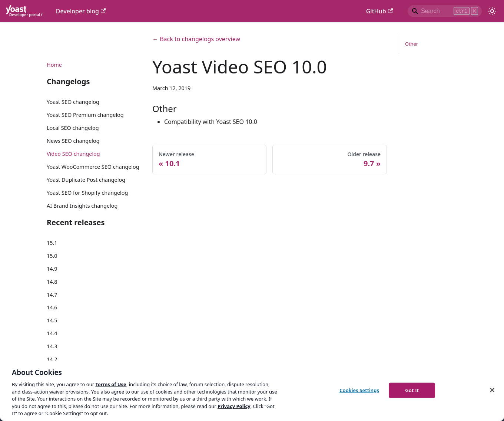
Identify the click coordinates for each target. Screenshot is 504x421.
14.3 (52, 346)
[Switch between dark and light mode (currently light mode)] (492, 11)
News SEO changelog (73, 141)
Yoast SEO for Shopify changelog (87, 193)
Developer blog (81, 11)
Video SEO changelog (73, 154)
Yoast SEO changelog (73, 102)
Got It (412, 390)
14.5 (52, 320)
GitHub (379, 11)
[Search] (445, 11)
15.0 (52, 256)
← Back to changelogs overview (196, 39)
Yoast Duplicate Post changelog (86, 180)
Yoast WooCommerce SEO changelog (93, 167)
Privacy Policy (234, 406)
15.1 (52, 243)
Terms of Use (111, 384)
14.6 (52, 307)
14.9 (52, 269)
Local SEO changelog (73, 128)
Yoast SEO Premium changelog (85, 115)
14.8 (52, 282)
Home (54, 65)
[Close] (492, 390)
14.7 (52, 295)
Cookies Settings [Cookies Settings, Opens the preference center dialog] (359, 390)
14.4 (52, 333)
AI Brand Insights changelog (82, 206)
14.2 (52, 359)
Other (412, 44)
